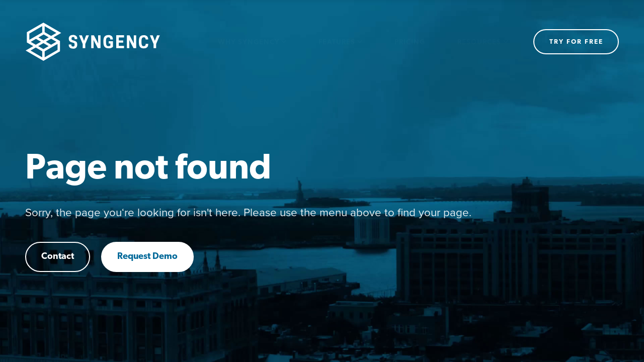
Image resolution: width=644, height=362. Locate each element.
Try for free (576, 42)
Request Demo (147, 257)
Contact (58, 257)
